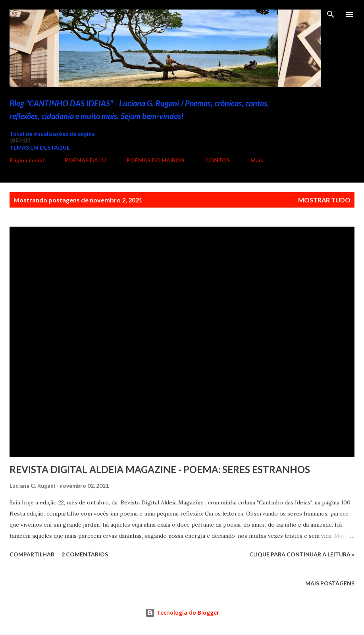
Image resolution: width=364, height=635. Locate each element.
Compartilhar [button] (32, 554)
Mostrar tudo (324, 200)
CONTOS (218, 160)
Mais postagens (330, 583)
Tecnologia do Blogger (182, 613)
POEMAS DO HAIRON (156, 160)
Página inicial (27, 160)
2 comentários (85, 554)
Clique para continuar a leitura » (302, 554)
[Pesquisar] (331, 14)
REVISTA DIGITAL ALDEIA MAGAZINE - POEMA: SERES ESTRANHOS (160, 469)
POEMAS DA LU (85, 160)
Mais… (259, 160)
